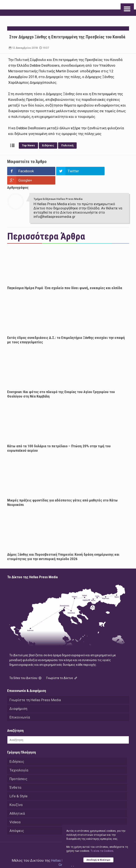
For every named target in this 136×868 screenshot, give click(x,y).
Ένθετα (15, 778)
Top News (28, 145)
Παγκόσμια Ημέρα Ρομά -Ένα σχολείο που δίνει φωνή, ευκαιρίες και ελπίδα (65, 279)
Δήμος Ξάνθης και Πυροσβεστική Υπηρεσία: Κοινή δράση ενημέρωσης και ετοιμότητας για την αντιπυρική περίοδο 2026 (63, 547)
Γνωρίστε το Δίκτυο (62, 669)
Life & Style (18, 787)
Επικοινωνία (20, 708)
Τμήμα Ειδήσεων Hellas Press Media (58, 190)
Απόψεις (17, 821)
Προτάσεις (18, 770)
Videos (15, 813)
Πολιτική (67, 145)
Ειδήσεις (48, 145)
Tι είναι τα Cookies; (102, 851)
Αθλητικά (17, 804)
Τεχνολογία (19, 761)
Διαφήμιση (18, 699)
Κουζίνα (16, 795)
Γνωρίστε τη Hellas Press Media (35, 691)
